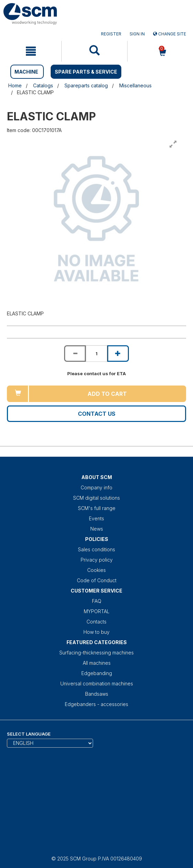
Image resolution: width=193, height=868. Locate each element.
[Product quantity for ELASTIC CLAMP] (96, 354)
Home (15, 85)
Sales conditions (96, 549)
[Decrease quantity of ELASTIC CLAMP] (75, 354)
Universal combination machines (97, 683)
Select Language (29, 734)
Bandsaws (97, 694)
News (97, 529)
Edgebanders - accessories (96, 704)
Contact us (97, 414)
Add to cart (107, 394)
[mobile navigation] (31, 51)
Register (111, 34)
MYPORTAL (97, 611)
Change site (170, 34)
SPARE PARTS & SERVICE (86, 72)
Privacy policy (97, 560)
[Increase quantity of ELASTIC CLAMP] (118, 354)
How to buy (96, 632)
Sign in (137, 34)
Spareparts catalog (86, 85)
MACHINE (26, 72)
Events (96, 518)
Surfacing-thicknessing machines (96, 653)
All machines (97, 663)
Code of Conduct (97, 580)
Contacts (96, 622)
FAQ (97, 601)
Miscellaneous (135, 85)
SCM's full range (97, 508)
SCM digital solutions (96, 498)
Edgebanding (97, 673)
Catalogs (43, 85)
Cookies (96, 570)
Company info (96, 487)
